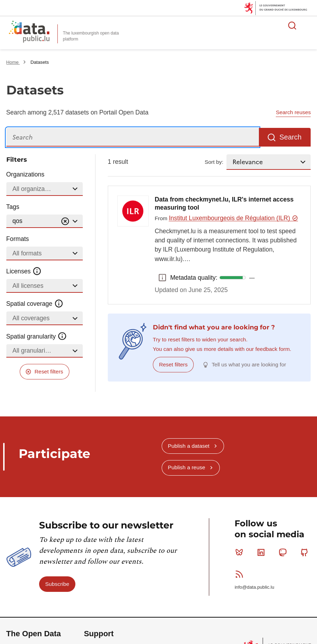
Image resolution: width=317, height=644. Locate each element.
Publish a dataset (188, 446)
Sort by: (214, 162)
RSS (241, 574)
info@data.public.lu (254, 587)
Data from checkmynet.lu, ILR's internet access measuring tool (224, 204)
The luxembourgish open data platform (91, 36)
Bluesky (241, 552)
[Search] (133, 137)
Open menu (308, 25)
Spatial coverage (35, 304)
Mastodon (284, 552)
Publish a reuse (186, 467)
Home (13, 62)
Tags (13, 207)
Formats (18, 239)
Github (306, 552)
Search (290, 137)
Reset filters (49, 371)
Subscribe (57, 584)
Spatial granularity (37, 336)
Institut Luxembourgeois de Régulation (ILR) (233, 218)
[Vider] (65, 221)
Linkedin (263, 552)
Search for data (292, 25)
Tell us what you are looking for (249, 364)
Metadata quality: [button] (162, 278)
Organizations (26, 174)
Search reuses (293, 112)
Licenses (24, 271)
